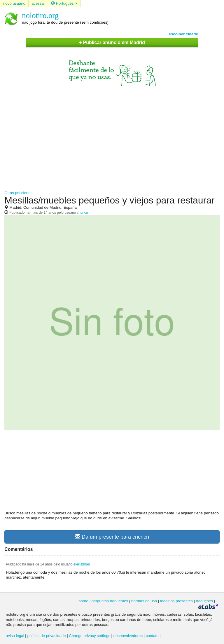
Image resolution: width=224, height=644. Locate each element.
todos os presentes (176, 601)
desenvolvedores (128, 636)
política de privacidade (47, 636)
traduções (204, 601)
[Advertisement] (112, 135)
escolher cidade (183, 34)
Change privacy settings (90, 636)
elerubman (82, 564)
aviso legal (15, 636)
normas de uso (144, 601)
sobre (84, 601)
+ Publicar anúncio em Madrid (112, 42)
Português (64, 3)
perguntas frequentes (110, 601)
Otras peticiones (18, 193)
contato (152, 636)
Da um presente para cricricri (112, 537)
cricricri (83, 213)
